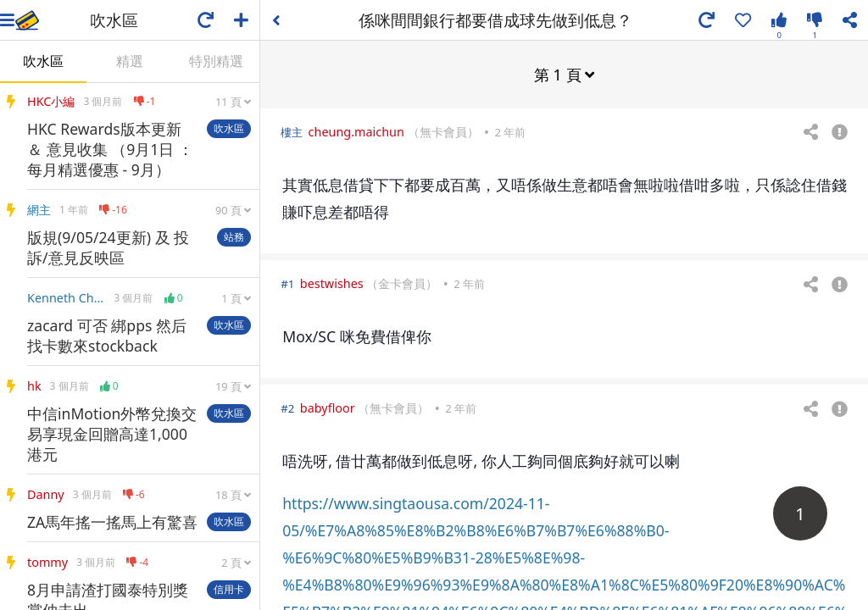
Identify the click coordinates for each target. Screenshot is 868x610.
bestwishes (332, 283)
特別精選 (216, 61)
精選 (130, 61)
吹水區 (43, 61)
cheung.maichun (356, 131)
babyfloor (328, 407)
